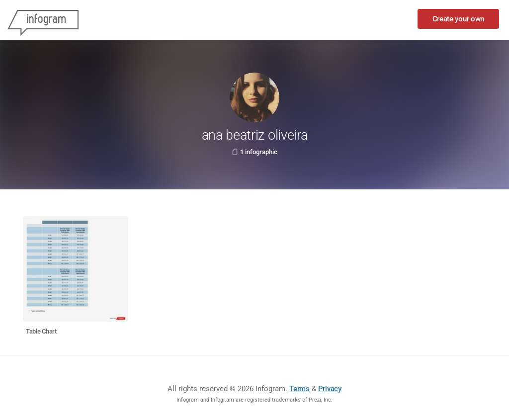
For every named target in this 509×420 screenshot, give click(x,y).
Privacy (330, 389)
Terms (299, 389)
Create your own (459, 19)
